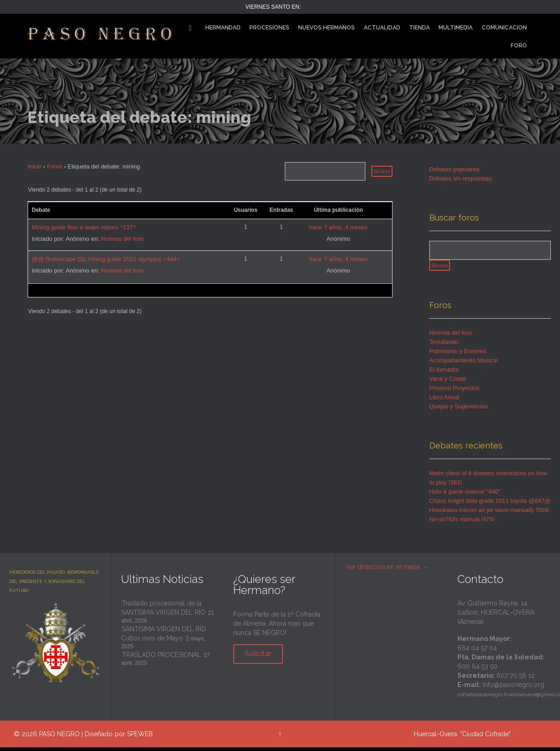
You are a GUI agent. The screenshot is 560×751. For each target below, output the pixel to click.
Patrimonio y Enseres (458, 355)
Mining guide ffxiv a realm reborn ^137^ (84, 227)
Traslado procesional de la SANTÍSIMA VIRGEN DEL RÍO (163, 612)
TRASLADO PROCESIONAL (162, 659)
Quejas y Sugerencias (459, 410)
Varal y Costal (448, 383)
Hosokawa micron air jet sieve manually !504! (489, 514)
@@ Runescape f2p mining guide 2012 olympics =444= (106, 259)
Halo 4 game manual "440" (465, 496)
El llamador (444, 374)
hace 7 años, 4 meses (338, 227)
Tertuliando (444, 346)
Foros (55, 166)
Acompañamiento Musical (464, 364)
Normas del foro (122, 239)
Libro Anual (444, 401)
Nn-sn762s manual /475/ (462, 523)
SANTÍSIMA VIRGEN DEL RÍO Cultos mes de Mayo (164, 638)
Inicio (35, 166)
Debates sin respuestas (461, 178)
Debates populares (454, 169)
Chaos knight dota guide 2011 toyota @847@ (490, 505)
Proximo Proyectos (454, 392)
